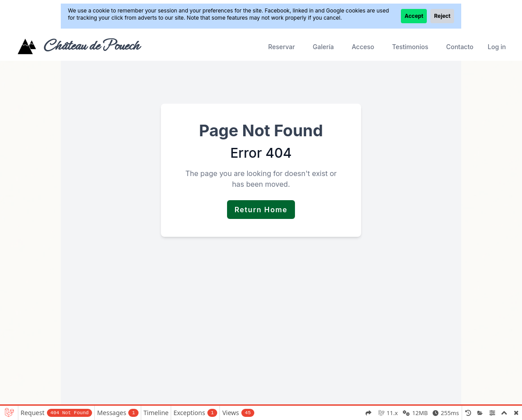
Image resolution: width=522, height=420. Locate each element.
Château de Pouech (91, 46)
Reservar (282, 47)
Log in (497, 47)
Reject (442, 16)
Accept (414, 16)
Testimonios (410, 47)
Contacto (460, 47)
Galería (323, 47)
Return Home (261, 210)
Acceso (363, 47)
